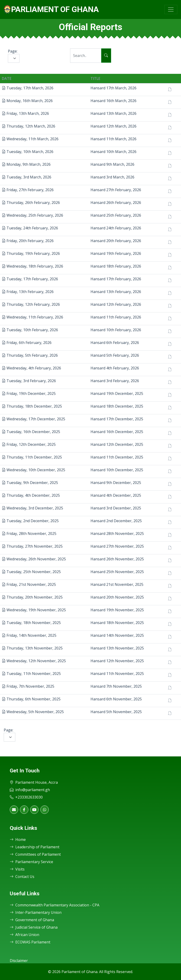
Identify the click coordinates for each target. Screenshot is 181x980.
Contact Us (22, 877)
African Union (24, 935)
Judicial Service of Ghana (34, 927)
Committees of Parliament (35, 854)
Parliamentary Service (31, 862)
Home (18, 840)
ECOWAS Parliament (30, 942)
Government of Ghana (32, 920)
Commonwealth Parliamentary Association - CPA (55, 905)
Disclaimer (19, 961)
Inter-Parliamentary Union (36, 912)
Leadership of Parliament (35, 847)
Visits (17, 869)
